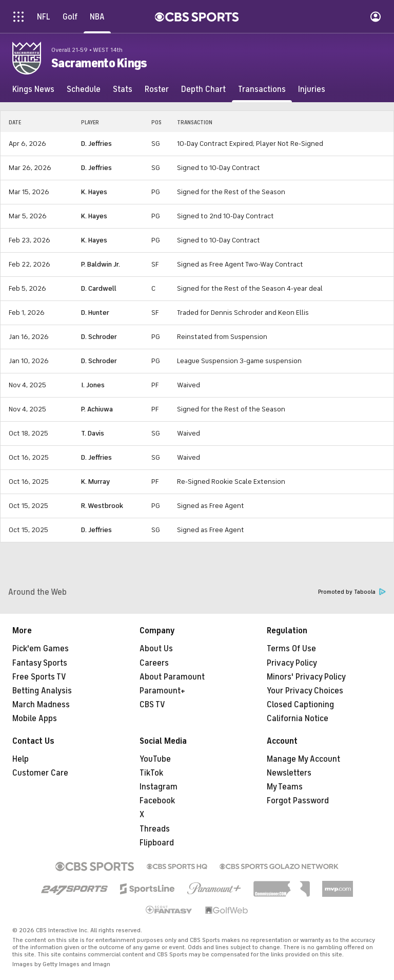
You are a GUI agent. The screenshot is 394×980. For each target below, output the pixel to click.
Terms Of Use (291, 649)
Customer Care (40, 773)
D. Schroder (99, 337)
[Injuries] (312, 89)
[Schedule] (84, 89)
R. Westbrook (102, 506)
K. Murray (95, 482)
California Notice (298, 719)
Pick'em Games (41, 649)
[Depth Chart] (203, 89)
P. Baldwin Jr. (101, 264)
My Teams (285, 787)
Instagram (159, 787)
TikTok (151, 773)
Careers (154, 663)
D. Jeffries (96, 144)
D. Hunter (95, 313)
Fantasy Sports (40, 663)
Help (21, 759)
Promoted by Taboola (352, 592)
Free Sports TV (39, 677)
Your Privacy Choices (305, 691)
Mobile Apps (35, 719)
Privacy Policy (292, 663)
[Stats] (123, 89)
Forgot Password (298, 801)
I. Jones (93, 385)
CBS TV (152, 705)
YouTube (155, 759)
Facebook (157, 801)
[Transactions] (262, 89)
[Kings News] (33, 89)
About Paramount (172, 677)
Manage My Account (303, 759)
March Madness (41, 705)
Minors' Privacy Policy (306, 677)
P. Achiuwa (97, 409)
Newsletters (289, 773)
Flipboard (157, 843)
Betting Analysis (42, 691)
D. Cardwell (99, 288)
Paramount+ (162, 691)
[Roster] (157, 89)
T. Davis (93, 433)
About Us (156, 649)
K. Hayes (94, 192)
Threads (155, 829)
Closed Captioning (300, 705)
